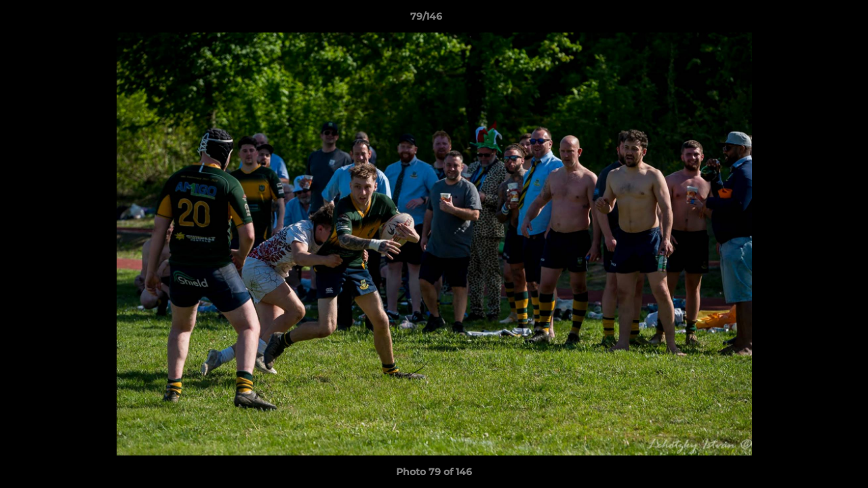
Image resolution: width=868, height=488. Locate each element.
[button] (811, 20)
